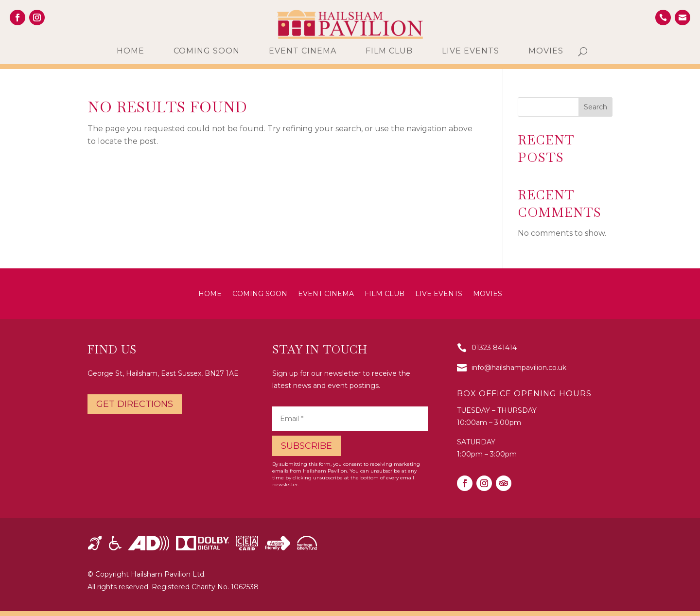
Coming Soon (207, 52)
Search (595, 107)
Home (131, 52)
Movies (546, 52)
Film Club (389, 52)
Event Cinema (303, 52)
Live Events (471, 52)
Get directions (135, 404)
